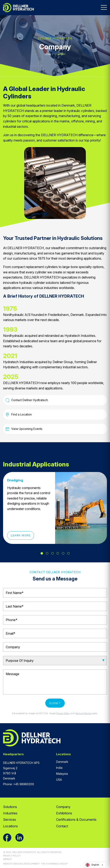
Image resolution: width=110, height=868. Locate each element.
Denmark (62, 762)
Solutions (10, 807)
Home (48, 54)
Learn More (21, 535)
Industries (10, 813)
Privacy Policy (63, 713)
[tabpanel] (55, 508)
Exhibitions (64, 813)
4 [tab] (58, 553)
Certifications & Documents (76, 820)
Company (63, 807)
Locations (10, 826)
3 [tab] (52, 553)
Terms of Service (83, 713)
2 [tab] (47, 553)
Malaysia (62, 774)
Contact (62, 826)
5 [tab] (63, 553)
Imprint (7, 859)
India (59, 768)
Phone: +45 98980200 (19, 784)
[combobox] (95, 865)
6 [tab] (68, 553)
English (92, 865)
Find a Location (19, 414)
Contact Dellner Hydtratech (27, 400)
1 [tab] (42, 553)
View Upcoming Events (24, 429)
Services (10, 820)
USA (59, 780)
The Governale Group (54, 864)
